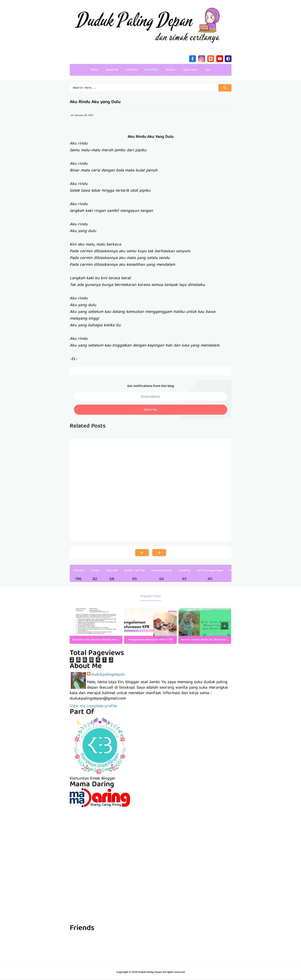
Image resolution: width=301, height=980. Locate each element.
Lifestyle (79, 571)
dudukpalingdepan (108, 675)
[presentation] (225, 627)
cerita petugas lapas (210, 571)
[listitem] (96, 627)
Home (94, 70)
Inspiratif (112, 571)
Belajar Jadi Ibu (135, 571)
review (95, 571)
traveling (184, 571)
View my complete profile (93, 707)
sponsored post (162, 571)
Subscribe (151, 410)
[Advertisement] (151, 837)
